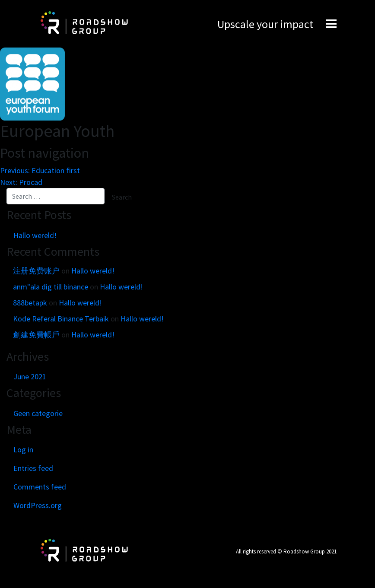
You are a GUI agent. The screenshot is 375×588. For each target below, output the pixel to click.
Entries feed (33, 468)
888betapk (30, 303)
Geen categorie (38, 413)
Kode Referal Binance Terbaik (61, 319)
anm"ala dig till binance (51, 287)
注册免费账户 (36, 271)
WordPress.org (38, 505)
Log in (23, 450)
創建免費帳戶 (36, 335)
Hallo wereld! (35, 235)
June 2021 (30, 377)
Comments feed (40, 487)
